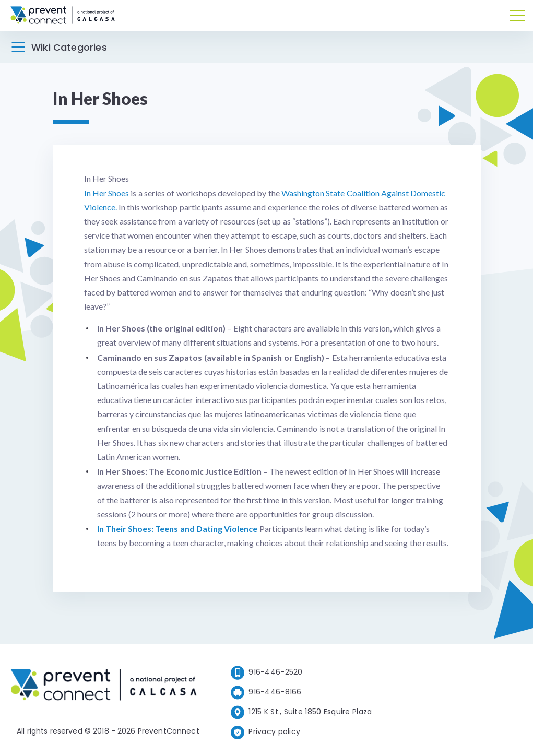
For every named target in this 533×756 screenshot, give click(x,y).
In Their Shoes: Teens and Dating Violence (177, 529)
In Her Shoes (107, 193)
